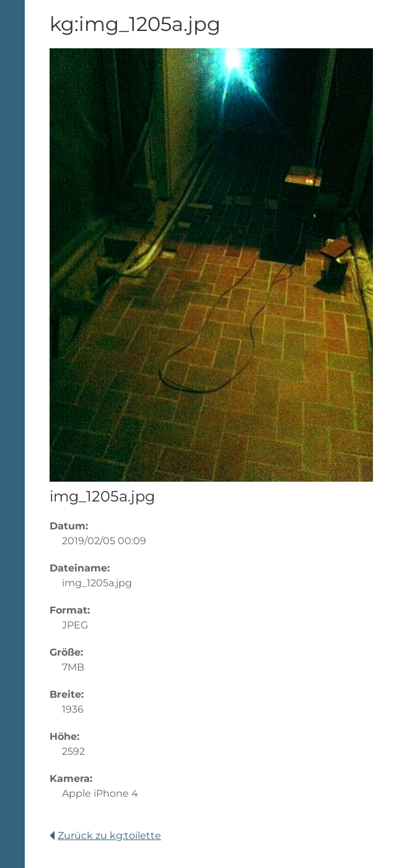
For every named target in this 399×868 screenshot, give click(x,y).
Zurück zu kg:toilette (105, 835)
